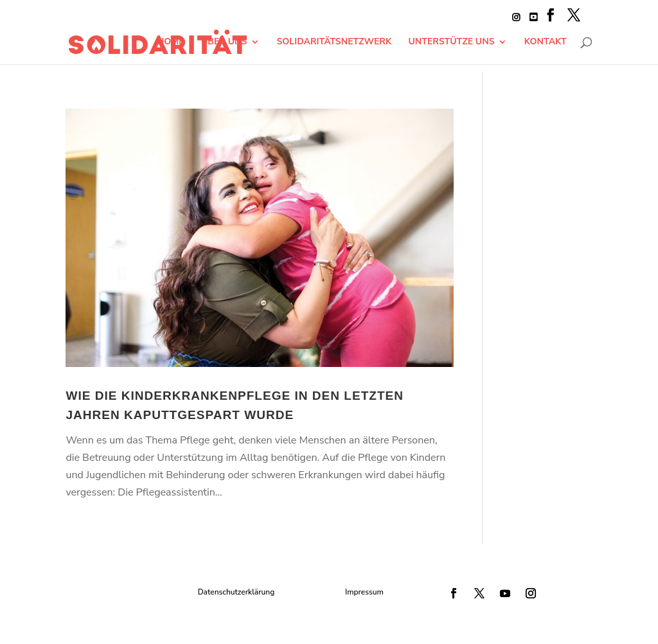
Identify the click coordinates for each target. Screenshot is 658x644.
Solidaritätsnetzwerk (334, 42)
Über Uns (224, 42)
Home (170, 42)
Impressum (364, 592)
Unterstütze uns (452, 42)
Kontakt (546, 42)
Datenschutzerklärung (236, 592)
